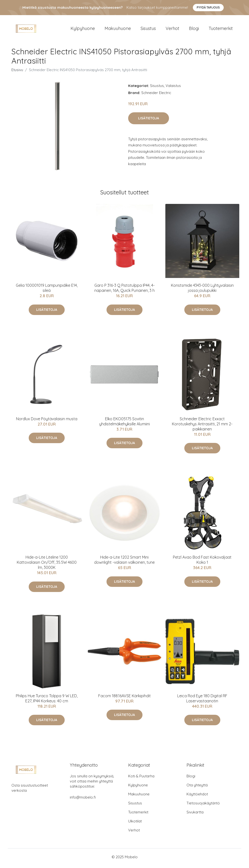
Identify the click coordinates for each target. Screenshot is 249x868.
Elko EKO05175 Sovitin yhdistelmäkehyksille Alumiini (124, 424)
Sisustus (148, 30)
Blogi (194, 30)
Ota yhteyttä (197, 788)
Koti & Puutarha (141, 779)
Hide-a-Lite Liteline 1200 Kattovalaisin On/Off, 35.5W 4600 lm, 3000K (47, 565)
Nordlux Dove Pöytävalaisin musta (47, 421)
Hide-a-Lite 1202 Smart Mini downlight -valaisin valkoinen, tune (124, 562)
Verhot (172, 30)
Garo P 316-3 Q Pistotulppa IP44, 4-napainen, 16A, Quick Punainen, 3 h (124, 291)
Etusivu (17, 72)
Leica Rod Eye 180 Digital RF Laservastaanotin (202, 701)
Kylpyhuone (83, 30)
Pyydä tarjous (208, 7)
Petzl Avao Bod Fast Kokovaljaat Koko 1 (202, 562)
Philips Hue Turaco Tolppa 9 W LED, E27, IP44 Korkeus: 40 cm (47, 701)
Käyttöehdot (197, 797)
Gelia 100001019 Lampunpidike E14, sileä (47, 291)
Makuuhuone (118, 30)
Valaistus (173, 88)
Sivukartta (195, 815)
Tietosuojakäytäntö (203, 806)
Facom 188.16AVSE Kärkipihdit (124, 698)
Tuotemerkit (221, 30)
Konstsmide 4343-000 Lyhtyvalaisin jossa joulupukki (202, 291)
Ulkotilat (135, 824)
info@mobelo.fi (83, 800)
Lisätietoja (149, 121)
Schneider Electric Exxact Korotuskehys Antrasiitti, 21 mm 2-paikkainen (202, 426)
